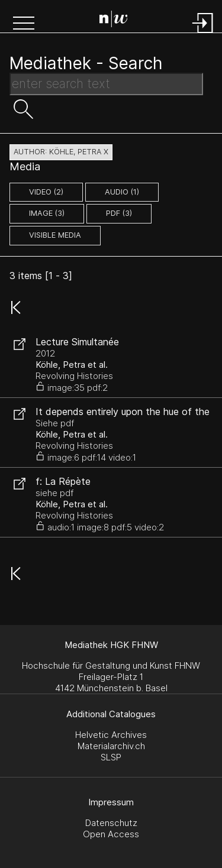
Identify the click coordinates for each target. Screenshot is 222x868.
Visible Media (55, 235)
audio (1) (122, 192)
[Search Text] (106, 84)
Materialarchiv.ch (111, 746)
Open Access (111, 834)
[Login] (203, 34)
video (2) (46, 192)
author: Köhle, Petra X (61, 152)
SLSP (111, 757)
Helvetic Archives (111, 735)
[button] (24, 24)
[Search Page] (114, 21)
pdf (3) (119, 213)
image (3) (47, 213)
